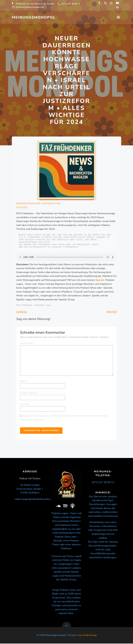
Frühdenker (27, 305)
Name (24, 381)
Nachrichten (52, 204)
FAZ (19, 305)
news (49, 305)
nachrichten (39, 305)
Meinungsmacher (29, 204)
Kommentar (28, 343)
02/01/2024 (22, 208)
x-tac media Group (87, 636)
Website (25, 404)
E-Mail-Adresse (30, 393)
